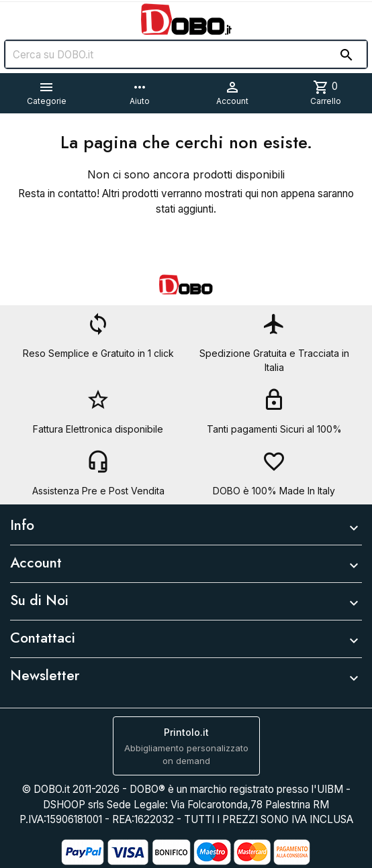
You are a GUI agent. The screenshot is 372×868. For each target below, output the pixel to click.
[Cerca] (186, 54)
